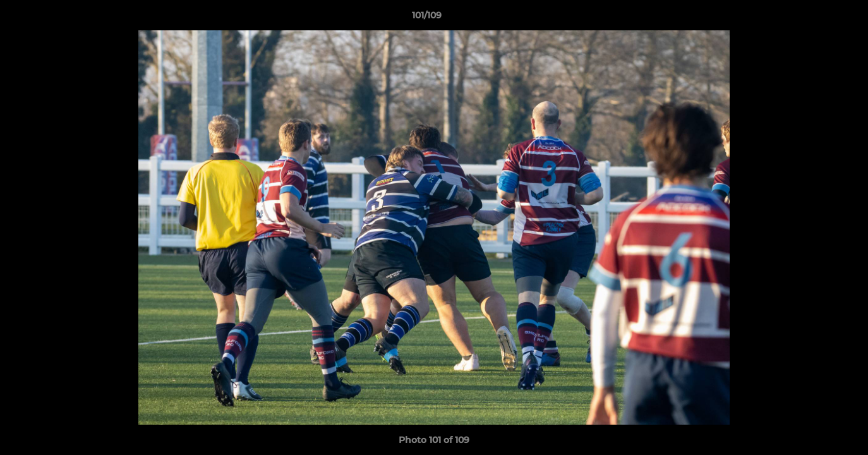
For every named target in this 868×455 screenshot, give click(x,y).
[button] (815, 18)
